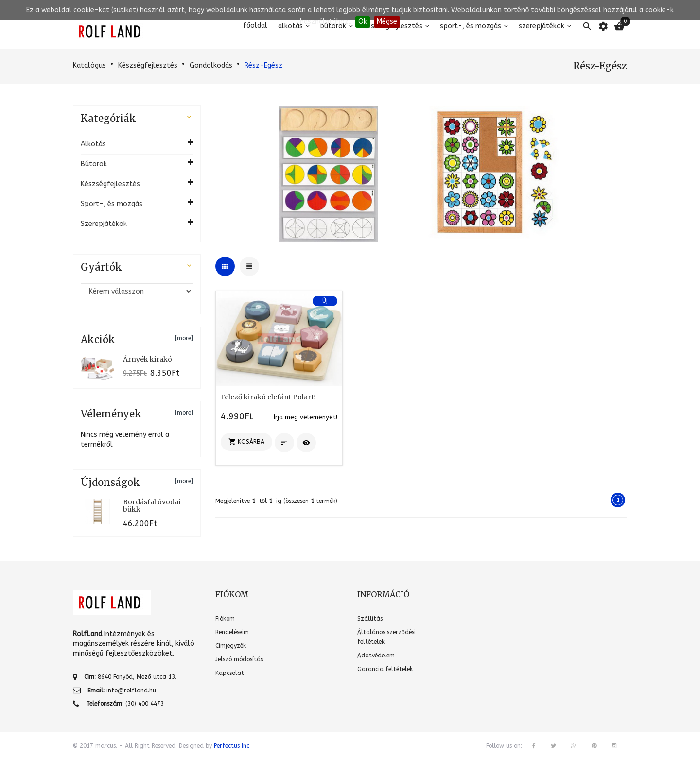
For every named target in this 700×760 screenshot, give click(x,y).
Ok (363, 22)
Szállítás (370, 619)
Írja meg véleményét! (306, 417)
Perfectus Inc (232, 746)
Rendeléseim (232, 632)
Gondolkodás (211, 65)
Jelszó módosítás (239, 659)
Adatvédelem (376, 656)
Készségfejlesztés (148, 65)
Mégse (387, 22)
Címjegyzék (231, 646)
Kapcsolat (230, 673)
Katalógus (89, 65)
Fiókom (225, 619)
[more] (184, 338)
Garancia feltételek (385, 669)
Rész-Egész (263, 65)
